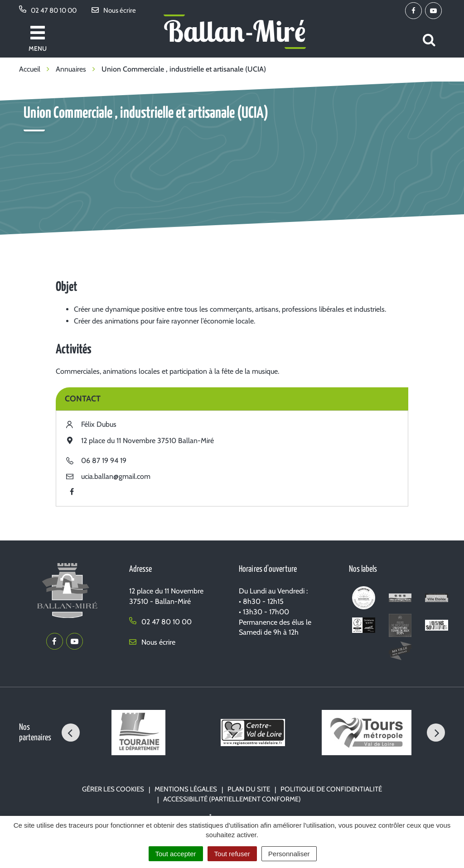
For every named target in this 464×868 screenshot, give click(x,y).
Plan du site (249, 789)
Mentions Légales (186, 789)
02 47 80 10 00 (160, 622)
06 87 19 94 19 (104, 461)
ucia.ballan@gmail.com (116, 476)
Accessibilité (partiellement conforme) (232, 799)
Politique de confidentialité (331, 789)
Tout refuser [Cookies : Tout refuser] (232, 854)
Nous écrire (152, 642)
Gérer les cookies (113, 789)
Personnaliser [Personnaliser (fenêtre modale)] (289, 854)
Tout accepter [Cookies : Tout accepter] (176, 854)
